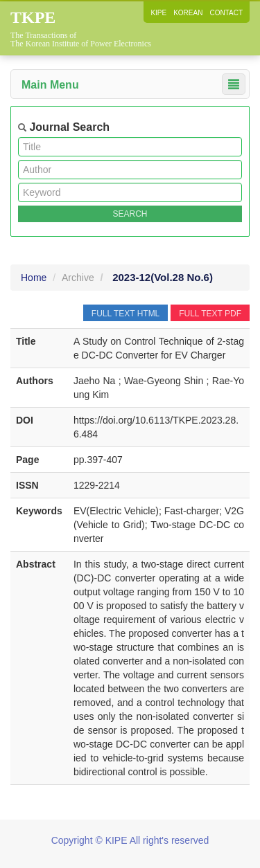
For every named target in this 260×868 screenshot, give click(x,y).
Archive (78, 278)
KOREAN (188, 13)
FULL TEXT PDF (210, 314)
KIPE (158, 13)
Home (34, 278)
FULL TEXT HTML (125, 314)
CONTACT (226, 13)
